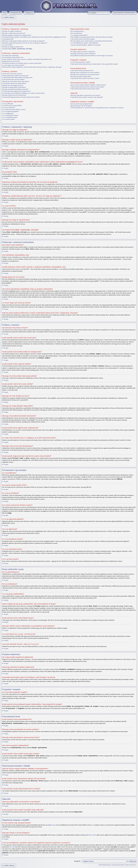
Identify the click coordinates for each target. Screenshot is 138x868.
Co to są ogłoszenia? (8, 113)
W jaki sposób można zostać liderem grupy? (83, 39)
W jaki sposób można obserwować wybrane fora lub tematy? (87, 87)
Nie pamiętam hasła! (8, 39)
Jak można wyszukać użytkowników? (81, 76)
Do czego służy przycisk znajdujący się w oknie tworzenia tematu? (23, 93)
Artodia (135, 867)
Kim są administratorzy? (77, 31)
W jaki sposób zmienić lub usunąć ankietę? (14, 83)
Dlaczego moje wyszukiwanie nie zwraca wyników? (85, 72)
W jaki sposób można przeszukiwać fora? (82, 70)
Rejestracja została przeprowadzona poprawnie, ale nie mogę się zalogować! (23, 41)
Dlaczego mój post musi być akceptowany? (14, 95)
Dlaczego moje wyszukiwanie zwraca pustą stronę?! (85, 74)
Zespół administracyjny (105, 862)
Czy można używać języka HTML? (12, 105)
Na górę (6, 136)
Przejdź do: (77, 858)
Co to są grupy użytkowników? (79, 35)
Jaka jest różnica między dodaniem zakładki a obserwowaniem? (88, 85)
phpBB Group (52, 822)
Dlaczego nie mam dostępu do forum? (13, 85)
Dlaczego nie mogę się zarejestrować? (13, 47)
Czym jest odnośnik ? (86, 45)
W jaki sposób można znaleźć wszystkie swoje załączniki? (87, 97)
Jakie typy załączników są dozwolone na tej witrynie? (85, 95)
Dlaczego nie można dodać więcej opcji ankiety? (16, 81)
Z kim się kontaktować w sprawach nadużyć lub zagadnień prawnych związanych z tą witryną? (97, 107)
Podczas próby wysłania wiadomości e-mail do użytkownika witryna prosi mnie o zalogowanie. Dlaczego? (32, 67)
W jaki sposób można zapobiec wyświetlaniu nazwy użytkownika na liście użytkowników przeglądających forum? (34, 37)
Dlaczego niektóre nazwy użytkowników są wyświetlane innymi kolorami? (91, 41)
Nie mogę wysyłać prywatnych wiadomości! (83, 51)
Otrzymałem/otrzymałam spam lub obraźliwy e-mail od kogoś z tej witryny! (92, 55)
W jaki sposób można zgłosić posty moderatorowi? (16, 91)
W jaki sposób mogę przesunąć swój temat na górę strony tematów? (21, 97)
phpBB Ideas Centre (90, 832)
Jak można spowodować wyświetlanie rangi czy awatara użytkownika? (22, 63)
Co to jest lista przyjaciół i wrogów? (80, 62)
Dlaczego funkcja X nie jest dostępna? (81, 106)
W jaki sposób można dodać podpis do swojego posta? (17, 77)
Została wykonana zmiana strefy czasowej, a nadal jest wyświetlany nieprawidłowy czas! (27, 59)
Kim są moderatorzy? (76, 33)
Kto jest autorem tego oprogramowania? (82, 104)
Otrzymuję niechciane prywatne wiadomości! (83, 53)
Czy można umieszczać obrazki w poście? (14, 109)
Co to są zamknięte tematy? (10, 117)
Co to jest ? (84, 43)
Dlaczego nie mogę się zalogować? (12, 31)
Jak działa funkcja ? (17, 49)
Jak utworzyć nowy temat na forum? (12, 74)
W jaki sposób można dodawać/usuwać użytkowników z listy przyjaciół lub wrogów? (94, 64)
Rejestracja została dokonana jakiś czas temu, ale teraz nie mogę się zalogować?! (25, 43)
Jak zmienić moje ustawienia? (10, 55)
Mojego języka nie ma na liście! (11, 61)
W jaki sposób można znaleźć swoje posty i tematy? (85, 78)
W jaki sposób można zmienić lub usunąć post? (15, 76)
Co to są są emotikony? (9, 107)
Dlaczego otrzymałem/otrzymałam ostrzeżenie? (15, 89)
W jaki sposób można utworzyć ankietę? (13, 79)
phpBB (15, 867)
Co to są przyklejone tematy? (10, 115)
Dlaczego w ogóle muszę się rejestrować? (14, 33)
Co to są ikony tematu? (9, 119)
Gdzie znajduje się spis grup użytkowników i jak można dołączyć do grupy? (92, 37)
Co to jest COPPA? (7, 45)
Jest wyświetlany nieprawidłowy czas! (13, 57)
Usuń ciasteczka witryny (118, 862)
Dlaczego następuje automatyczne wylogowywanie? (17, 35)
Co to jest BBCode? (8, 103)
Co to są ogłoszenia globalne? (10, 111)
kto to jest (12, 844)
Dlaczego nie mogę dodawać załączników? (14, 87)
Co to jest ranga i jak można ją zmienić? (13, 65)
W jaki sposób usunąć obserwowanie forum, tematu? (85, 89)
